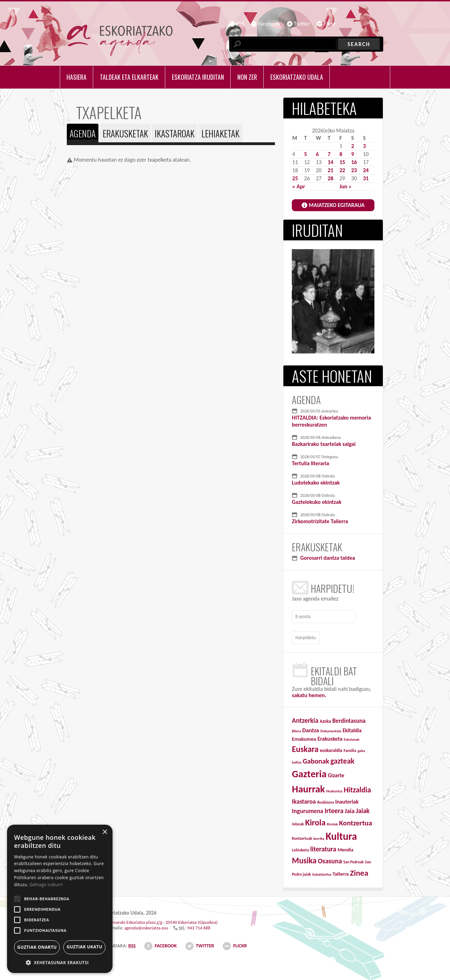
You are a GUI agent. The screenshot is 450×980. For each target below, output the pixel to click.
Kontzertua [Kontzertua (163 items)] (356, 822)
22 (342, 170)
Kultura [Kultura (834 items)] (341, 835)
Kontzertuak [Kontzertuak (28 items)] (302, 837)
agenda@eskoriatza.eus (146, 926)
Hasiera (76, 77)
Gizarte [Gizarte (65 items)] (336, 774)
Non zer (247, 77)
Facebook (269, 24)
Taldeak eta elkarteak (129, 77)
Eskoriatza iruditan (198, 77)
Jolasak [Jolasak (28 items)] (298, 823)
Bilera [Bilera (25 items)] (296, 729)
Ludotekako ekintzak (316, 483)
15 (342, 162)
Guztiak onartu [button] (37, 947)
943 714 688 (199, 926)
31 (366, 178)
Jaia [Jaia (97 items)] (350, 810)
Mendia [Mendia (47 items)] (345, 848)
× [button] (105, 832)
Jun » (345, 186)
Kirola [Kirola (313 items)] (315, 821)
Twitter (302, 24)
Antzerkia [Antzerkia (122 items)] (305, 719)
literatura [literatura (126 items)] (323, 848)
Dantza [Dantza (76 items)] (311, 728)
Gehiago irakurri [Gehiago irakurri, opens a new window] (46, 885)
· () (163, 921)
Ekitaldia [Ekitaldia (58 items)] (352, 729)
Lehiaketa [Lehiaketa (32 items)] (300, 848)
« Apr (298, 186)
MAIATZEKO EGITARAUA (337, 205)
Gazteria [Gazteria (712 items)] (309, 773)
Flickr (330, 24)
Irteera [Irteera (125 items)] (334, 809)
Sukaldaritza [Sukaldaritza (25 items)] (322, 873)
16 (354, 162)
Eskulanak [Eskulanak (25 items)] (352, 738)
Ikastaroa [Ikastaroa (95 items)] (304, 800)
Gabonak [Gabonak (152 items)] (316, 760)
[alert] (60, 899)
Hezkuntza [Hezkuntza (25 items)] (334, 790)
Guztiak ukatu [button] (84, 947)
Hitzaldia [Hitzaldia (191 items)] (357, 788)
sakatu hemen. (309, 694)
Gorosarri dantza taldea (328, 558)
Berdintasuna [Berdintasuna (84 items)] (349, 719)
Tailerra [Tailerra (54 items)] (341, 872)
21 (330, 170)
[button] (60, 962)
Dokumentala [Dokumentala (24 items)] (331, 729)
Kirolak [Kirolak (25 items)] (332, 823)
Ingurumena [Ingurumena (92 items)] (307, 810)
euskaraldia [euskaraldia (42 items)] (331, 749)
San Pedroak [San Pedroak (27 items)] (354, 861)
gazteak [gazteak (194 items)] (342, 760)
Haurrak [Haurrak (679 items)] (308, 788)
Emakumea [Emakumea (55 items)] (304, 737)
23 (354, 170)
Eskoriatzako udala (297, 77)
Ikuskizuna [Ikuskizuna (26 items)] (326, 800)
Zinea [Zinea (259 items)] (359, 871)
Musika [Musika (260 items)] (304, 859)
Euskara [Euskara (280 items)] (305, 747)
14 (330, 162)
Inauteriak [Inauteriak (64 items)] (347, 800)
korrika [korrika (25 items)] (319, 837)
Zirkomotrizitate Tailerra (320, 521)
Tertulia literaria (310, 463)
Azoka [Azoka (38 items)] (325, 720)
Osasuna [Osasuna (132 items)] (330, 859)
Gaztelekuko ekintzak (317, 502)
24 (366, 170)
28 (330, 178)
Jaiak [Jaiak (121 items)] (363, 809)
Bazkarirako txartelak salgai (324, 444)
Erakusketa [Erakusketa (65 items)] (330, 737)
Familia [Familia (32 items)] (350, 749)
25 (295, 178)
